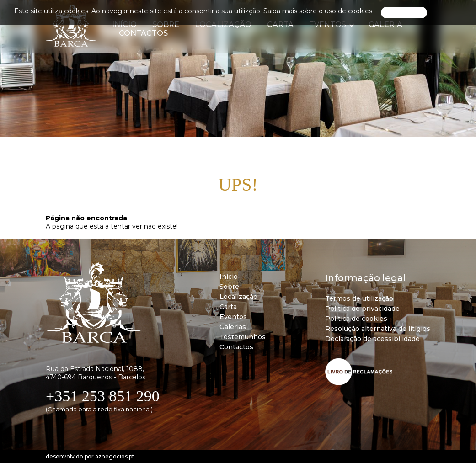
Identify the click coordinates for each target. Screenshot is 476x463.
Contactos (143, 33)
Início (229, 277)
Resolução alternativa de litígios (378, 329)
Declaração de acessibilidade (372, 339)
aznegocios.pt (115, 456)
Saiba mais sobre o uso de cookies (318, 11)
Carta (228, 307)
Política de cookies (356, 319)
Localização (238, 297)
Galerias (233, 327)
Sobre (229, 287)
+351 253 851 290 (103, 396)
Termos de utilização (359, 298)
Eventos (233, 317)
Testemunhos (243, 337)
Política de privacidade (362, 309)
